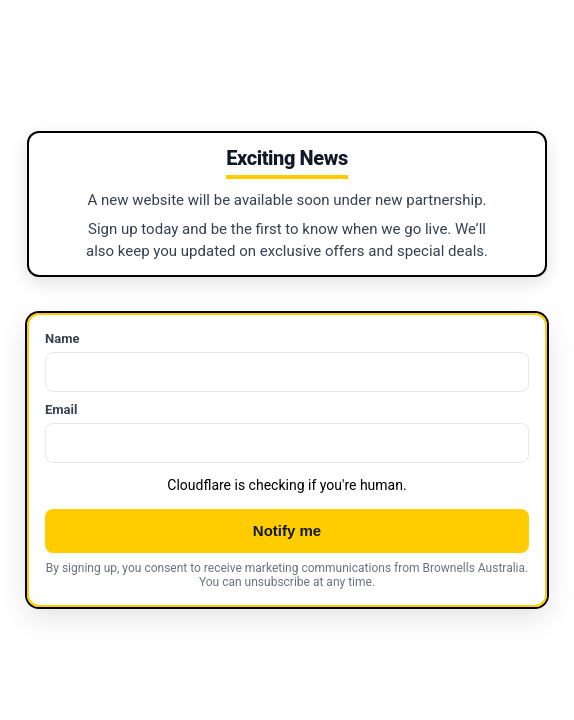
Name (62, 338)
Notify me (287, 530)
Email (61, 409)
